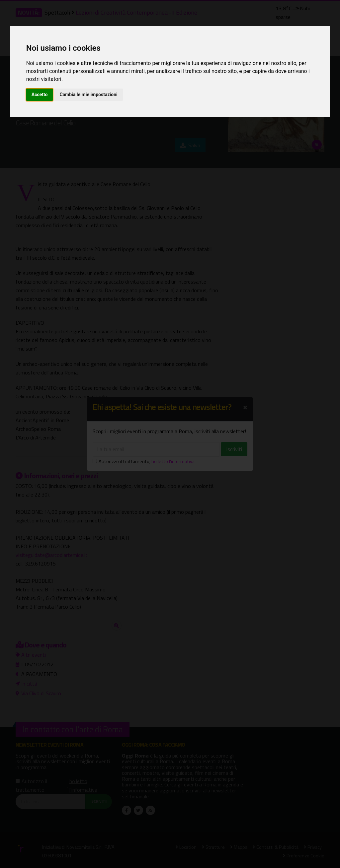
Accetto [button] (40, 95)
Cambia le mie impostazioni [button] (88, 95)
